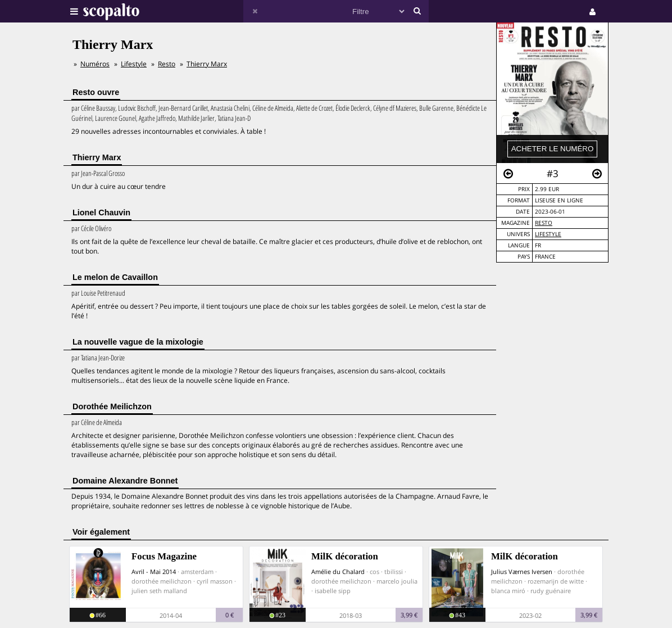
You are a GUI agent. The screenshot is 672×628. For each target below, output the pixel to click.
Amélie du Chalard (338, 571)
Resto (544, 223)
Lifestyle (548, 234)
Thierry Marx (207, 64)
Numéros (95, 64)
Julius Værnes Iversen (522, 571)
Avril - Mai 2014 (154, 571)
